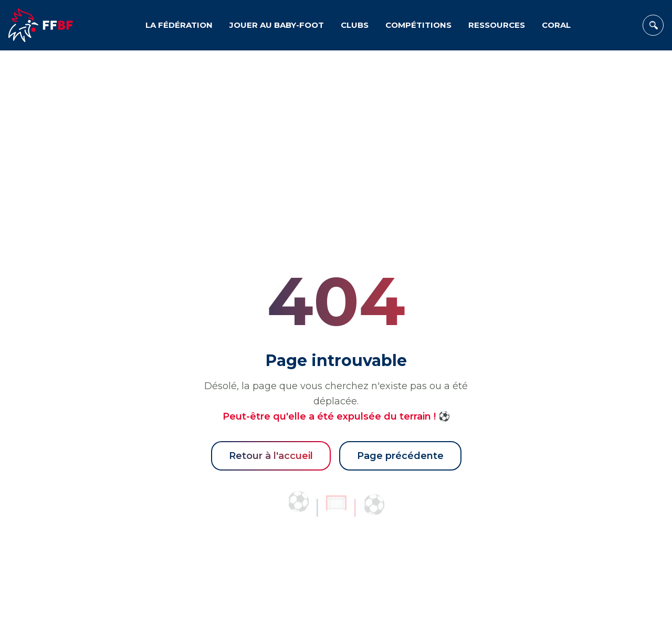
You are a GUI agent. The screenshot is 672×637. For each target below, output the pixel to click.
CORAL (556, 25)
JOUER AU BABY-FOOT (277, 25)
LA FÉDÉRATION (179, 25)
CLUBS (355, 25)
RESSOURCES (497, 25)
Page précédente (400, 456)
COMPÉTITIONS (418, 25)
